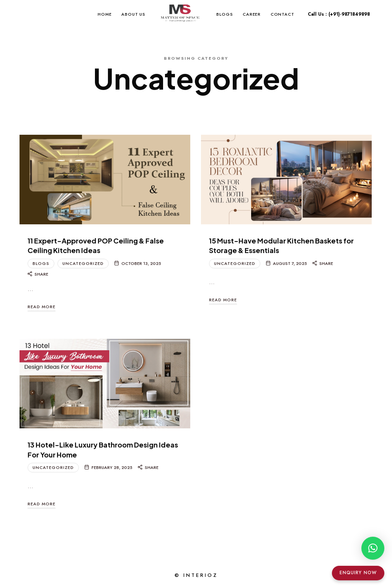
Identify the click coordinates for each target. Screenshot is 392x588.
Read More (42, 307)
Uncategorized (83, 263)
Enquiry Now (358, 573)
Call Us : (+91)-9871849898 (339, 14)
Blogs (41, 263)
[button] (373, 548)
